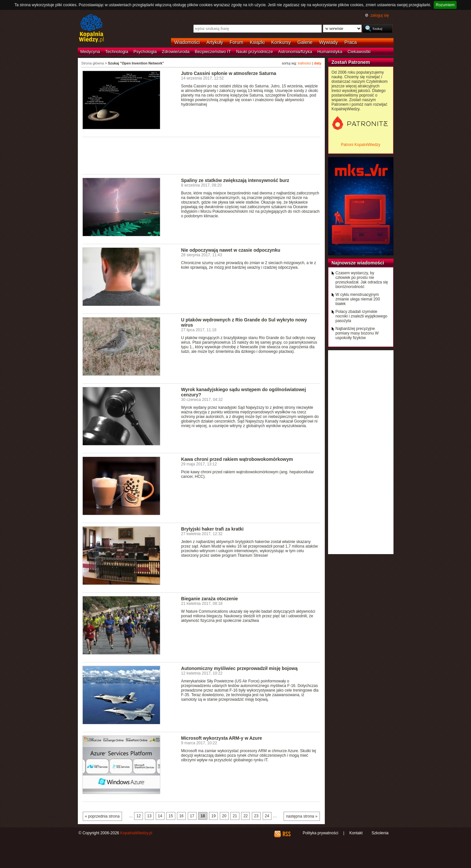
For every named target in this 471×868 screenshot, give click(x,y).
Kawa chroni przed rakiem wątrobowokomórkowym (237, 459)
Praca (351, 42)
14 (160, 816)
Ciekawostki (359, 52)
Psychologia (145, 52)
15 (171, 816)
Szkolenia (380, 833)
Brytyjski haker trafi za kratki (212, 529)
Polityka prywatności (320, 833)
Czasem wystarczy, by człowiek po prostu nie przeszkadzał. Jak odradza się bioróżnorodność (362, 280)
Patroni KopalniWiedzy (361, 145)
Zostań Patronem (351, 62)
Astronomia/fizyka (295, 52)
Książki (257, 42)
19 (213, 816)
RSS (286, 834)
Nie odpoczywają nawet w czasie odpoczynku (231, 250)
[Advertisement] (201, 155)
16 (181, 816)
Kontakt (356, 833)
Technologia (117, 52)
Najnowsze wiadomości (358, 263)
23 (256, 816)
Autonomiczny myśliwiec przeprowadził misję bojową (239, 668)
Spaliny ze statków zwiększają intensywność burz (235, 180)
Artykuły (215, 42)
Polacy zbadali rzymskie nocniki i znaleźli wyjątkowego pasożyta (362, 316)
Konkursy (281, 42)
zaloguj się (379, 15)
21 (235, 816)
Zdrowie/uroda (176, 52)
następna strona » (302, 816)
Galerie (305, 42)
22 (245, 816)
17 (192, 816)
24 (267, 816)
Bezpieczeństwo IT (213, 52)
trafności (305, 63)
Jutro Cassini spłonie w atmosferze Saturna (229, 73)
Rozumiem (445, 5)
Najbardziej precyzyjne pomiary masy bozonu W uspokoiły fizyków (357, 333)
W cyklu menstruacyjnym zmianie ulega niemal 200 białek (358, 299)
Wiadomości (187, 42)
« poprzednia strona (102, 816)
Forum (236, 42)
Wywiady (329, 42)
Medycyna (90, 52)
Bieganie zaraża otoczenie (210, 599)
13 (149, 816)
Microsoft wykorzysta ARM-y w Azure (222, 738)
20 (224, 816)
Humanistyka (330, 52)
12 (139, 816)
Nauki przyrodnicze (254, 52)
